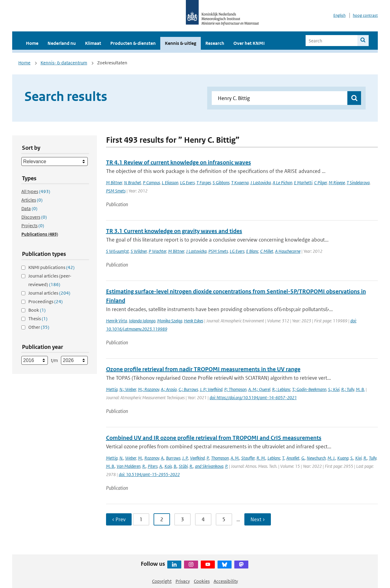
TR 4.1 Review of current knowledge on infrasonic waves (179, 162)
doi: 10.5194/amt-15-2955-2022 (149, 474)
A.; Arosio (169, 389)
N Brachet (133, 183)
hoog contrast (365, 15)
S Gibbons (221, 183)
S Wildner (139, 251)
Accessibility (226, 581)
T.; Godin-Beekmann (309, 389)
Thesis (38, 319)
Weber (131, 458)
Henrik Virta (117, 321)
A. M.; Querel (259, 389)
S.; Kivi (334, 389)
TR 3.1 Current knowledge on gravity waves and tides (174, 231)
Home (32, 43)
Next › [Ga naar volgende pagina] (258, 519)
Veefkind (197, 458)
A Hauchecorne (288, 251)
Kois (168, 466)
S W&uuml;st (117, 251)
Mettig (112, 389)
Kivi (358, 458)
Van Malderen (129, 466)
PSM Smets (116, 191)
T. (283, 458)
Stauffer (248, 458)
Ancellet (293, 458)
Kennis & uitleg (181, 43)
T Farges (204, 183)
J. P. (185, 458)
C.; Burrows (188, 389)
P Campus (151, 183)
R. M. (261, 458)
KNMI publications (51, 267)
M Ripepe (337, 183)
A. (163, 458)
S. (352, 458)
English (339, 15)
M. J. (331, 458)
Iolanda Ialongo (142, 321)
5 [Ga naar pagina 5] (224, 519)
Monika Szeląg (170, 321)
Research (215, 43)
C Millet (267, 251)
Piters (153, 466)
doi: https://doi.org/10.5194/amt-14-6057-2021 (253, 398)
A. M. (235, 458)
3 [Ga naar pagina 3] (183, 519)
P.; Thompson (235, 389)
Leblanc (274, 458)
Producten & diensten (133, 43)
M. (140, 458)
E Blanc (252, 251)
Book (37, 310)
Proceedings (46, 301)
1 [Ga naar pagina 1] (141, 519)
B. (175, 466)
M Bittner (114, 183)
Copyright (162, 581)
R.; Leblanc (281, 389)
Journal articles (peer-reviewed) (50, 280)
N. (121, 458)
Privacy (183, 581)
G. (303, 458)
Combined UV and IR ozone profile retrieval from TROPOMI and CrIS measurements (214, 438)
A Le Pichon (282, 183)
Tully (373, 458)
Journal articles (49, 293)
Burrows (173, 458)
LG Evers (187, 183)
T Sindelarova (358, 183)
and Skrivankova (209, 466)
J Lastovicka (261, 183)
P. (208, 458)
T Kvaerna (240, 183)
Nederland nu (62, 43)
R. (365, 458)
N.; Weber (128, 389)
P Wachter (158, 251)
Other (39, 327)
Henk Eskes (194, 321)
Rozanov (152, 458)
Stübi (183, 466)
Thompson (220, 458)
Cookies (202, 581)
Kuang (343, 458)
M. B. (360, 389)
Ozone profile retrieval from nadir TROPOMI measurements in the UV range (203, 369)
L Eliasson (170, 183)
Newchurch (316, 458)
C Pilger (321, 183)
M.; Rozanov (149, 389)
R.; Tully (348, 389)
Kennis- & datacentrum (64, 63)
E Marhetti (303, 183)
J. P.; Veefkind (211, 389)
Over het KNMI (249, 43)
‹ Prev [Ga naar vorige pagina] (119, 519)
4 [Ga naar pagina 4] (203, 519)
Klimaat (93, 43)
